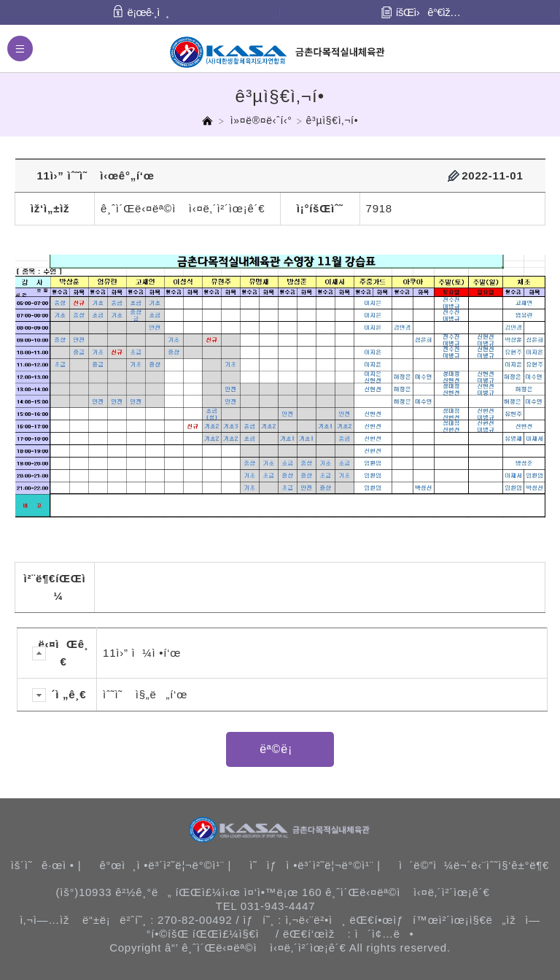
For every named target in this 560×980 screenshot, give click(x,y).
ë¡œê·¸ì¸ (148, 12)
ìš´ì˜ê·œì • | (46, 865)
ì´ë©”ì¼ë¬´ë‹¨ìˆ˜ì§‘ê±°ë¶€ (474, 865)
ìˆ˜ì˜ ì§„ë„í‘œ (145, 694)
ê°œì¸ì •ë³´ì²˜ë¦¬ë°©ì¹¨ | (165, 865)
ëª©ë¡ (280, 749)
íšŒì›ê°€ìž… (428, 12)
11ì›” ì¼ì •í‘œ (142, 653)
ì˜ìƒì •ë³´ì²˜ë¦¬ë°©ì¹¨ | (315, 865)
